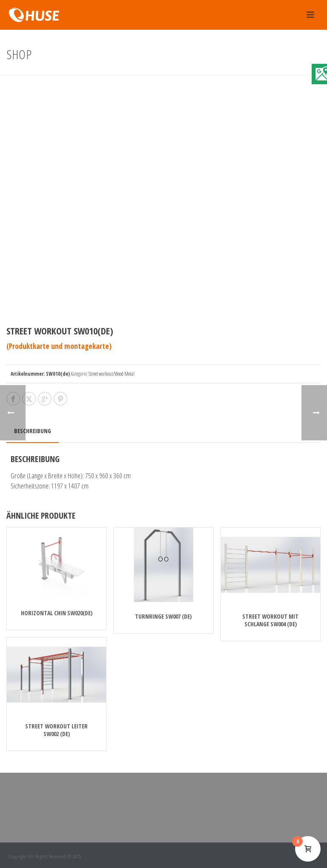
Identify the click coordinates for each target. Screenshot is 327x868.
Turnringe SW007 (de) (163, 616)
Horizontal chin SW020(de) (57, 613)
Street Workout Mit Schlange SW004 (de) (270, 620)
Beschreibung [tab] (33, 431)
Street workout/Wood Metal (112, 374)
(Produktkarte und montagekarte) (59, 346)
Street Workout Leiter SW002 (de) (56, 730)
